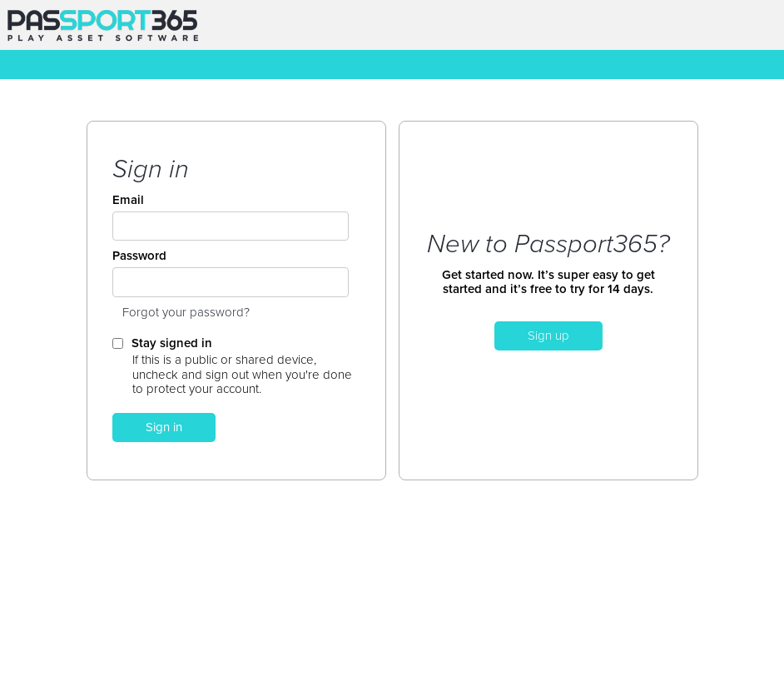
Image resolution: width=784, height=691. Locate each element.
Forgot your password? (186, 312)
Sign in (164, 427)
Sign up (548, 336)
